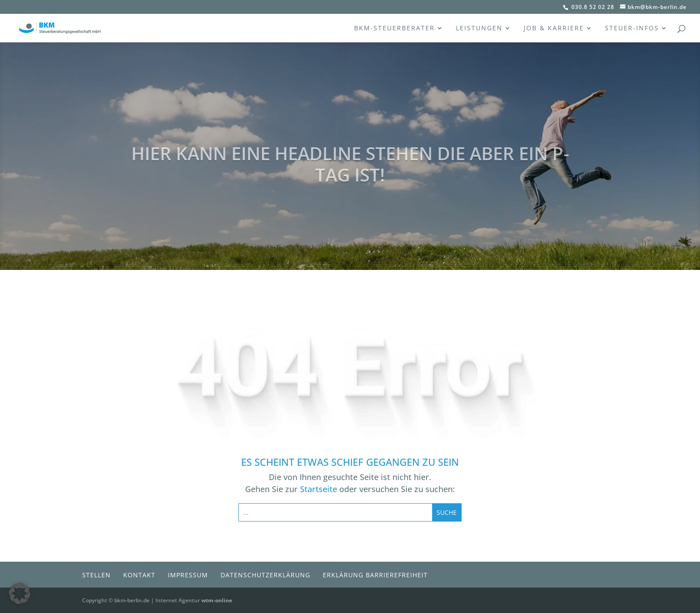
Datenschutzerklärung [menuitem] (265, 575)
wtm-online (217, 600)
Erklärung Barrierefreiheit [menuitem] (375, 575)
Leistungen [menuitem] (479, 29)
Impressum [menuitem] (188, 575)
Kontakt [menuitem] (139, 575)
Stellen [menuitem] (96, 575)
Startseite (319, 489)
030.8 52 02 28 (592, 7)
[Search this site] (335, 512)
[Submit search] (447, 512)
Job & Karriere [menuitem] (554, 29)
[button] (20, 593)
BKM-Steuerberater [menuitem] (394, 29)
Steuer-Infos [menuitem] (632, 29)
